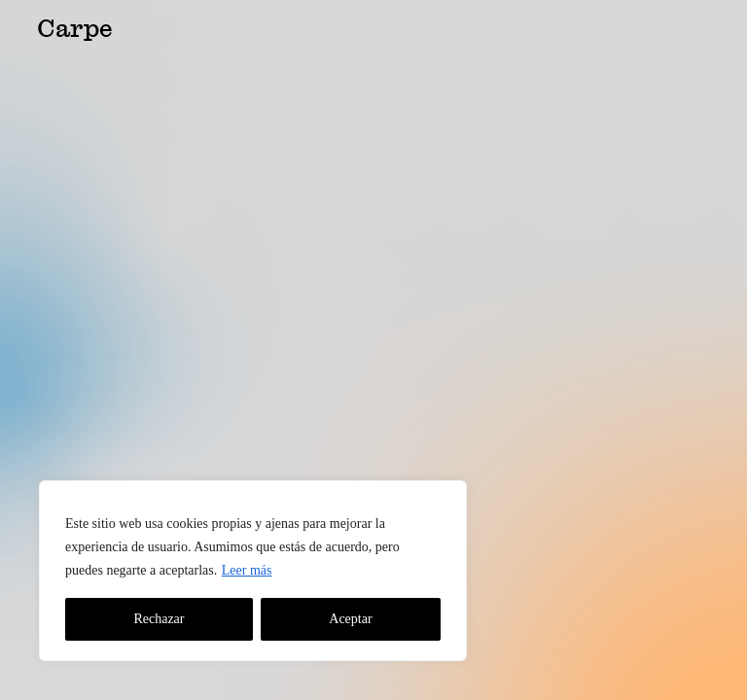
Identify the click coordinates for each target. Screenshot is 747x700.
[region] (253, 571)
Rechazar (159, 619)
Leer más (247, 570)
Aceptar (350, 619)
